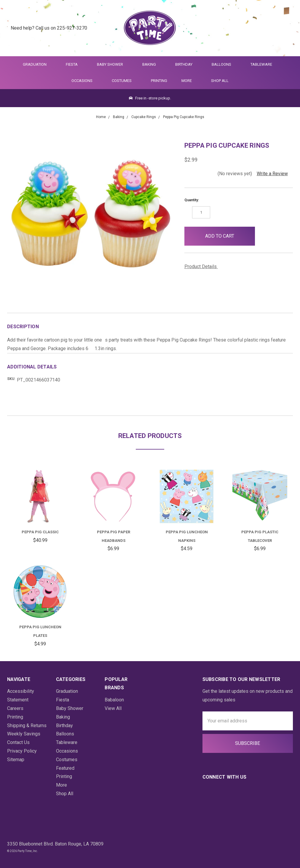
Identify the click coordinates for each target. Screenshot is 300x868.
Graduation (37, 64)
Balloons (224, 64)
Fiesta (74, 64)
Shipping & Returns (27, 726)
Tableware (264, 64)
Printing (159, 81)
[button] (265, 236)
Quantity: (192, 200)
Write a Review (272, 174)
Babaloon (114, 700)
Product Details (203, 266)
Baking (152, 64)
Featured (65, 768)
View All (113, 708)
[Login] (272, 28)
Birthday (186, 64)
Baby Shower (112, 64)
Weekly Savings (24, 734)
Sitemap (16, 760)
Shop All (220, 81)
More (186, 81)
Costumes (124, 81)
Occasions (84, 81)
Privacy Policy (22, 751)
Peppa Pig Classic (40, 532)
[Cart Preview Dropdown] (286, 28)
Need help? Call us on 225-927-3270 (49, 28)
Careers (15, 708)
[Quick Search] (257, 28)
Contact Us (18, 742)
